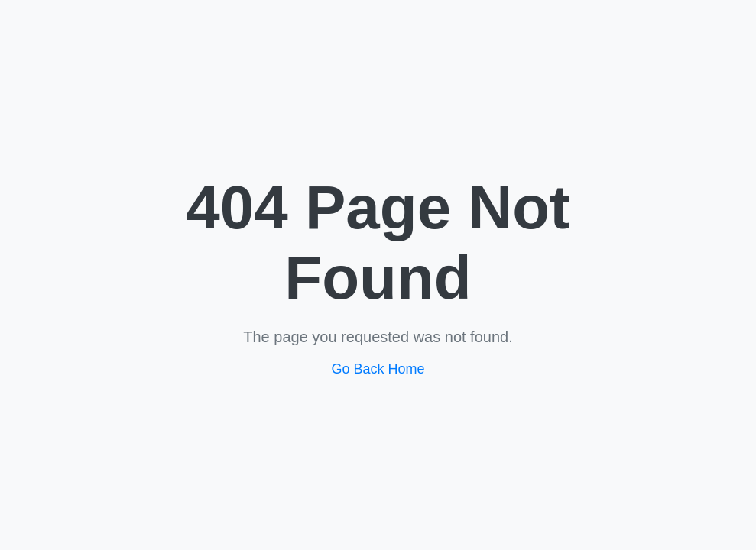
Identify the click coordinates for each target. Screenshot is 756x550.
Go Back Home (378, 369)
